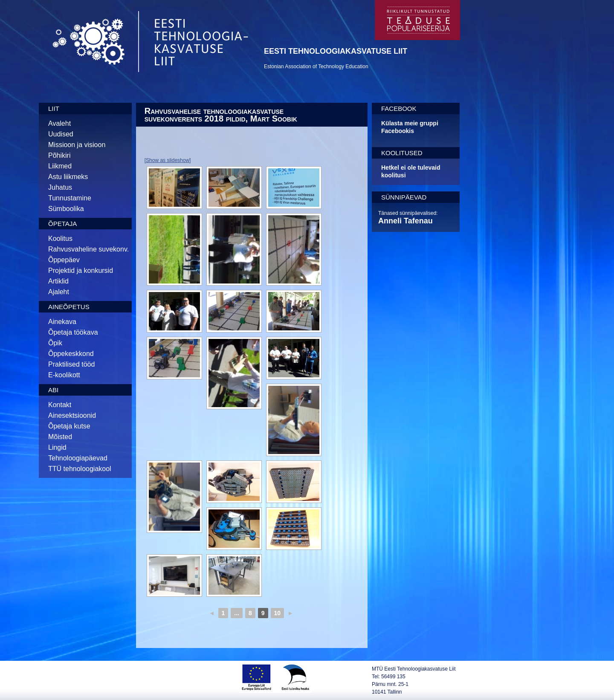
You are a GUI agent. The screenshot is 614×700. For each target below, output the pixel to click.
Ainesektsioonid (72, 415)
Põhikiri (59, 155)
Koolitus (60, 239)
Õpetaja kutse (69, 426)
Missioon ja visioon (77, 145)
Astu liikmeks (68, 177)
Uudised (61, 134)
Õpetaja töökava (73, 332)
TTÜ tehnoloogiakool (80, 469)
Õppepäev (64, 260)
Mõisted (60, 437)
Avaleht (59, 123)
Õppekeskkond (71, 354)
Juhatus (60, 187)
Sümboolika (66, 209)
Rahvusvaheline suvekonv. (88, 249)
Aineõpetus (69, 307)
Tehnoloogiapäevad (78, 458)
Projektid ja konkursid (81, 270)
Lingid (57, 447)
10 (278, 613)
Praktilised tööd (71, 364)
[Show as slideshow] (168, 160)
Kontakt (60, 405)
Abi (53, 390)
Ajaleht (59, 292)
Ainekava (62, 322)
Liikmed (60, 166)
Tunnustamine (70, 198)
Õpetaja (62, 224)
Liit (54, 108)
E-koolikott (64, 375)
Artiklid (58, 281)
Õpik (55, 343)
